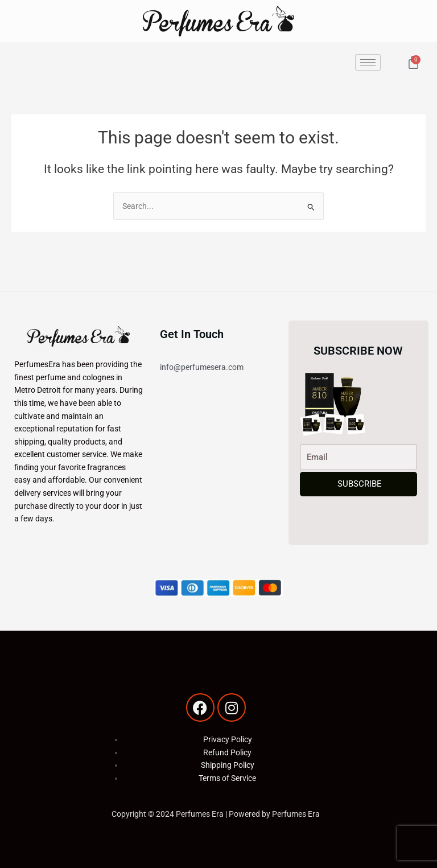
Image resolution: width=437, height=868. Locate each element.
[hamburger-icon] (368, 62)
